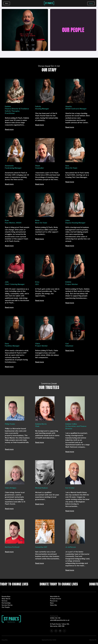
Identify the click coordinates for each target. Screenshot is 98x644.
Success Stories (7, 605)
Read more (9, 129)
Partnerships (6, 603)
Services (5, 601)
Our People (6, 607)
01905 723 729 (55, 618)
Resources (54, 601)
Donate (91, 3)
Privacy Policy (5, 640)
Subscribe (53, 605)
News (52, 603)
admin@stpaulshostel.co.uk (60, 620)
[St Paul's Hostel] (49, 3)
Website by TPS (93, 640)
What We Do (6, 599)
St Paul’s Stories (56, 599)
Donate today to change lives (63, 584)
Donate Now (6, 597)
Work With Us (55, 597)
